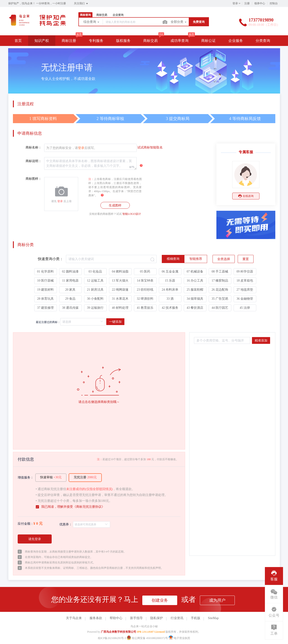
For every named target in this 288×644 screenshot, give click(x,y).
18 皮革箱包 (245, 281)
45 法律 (245, 308)
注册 (247, 3)
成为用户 (217, 600)
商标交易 (102, 15)
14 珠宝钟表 (145, 281)
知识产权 (42, 41)
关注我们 (81, 4)
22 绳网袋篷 (120, 290)
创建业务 (160, 600)
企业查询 (118, 15)
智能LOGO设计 (132, 214)
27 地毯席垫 (245, 290)
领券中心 (260, 3)
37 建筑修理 (46, 308)
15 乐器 (170, 281)
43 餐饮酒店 (195, 308)
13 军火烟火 (120, 281)
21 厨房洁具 (95, 290)
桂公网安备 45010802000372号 (148, 638)
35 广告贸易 (220, 299)
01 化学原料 (46, 272)
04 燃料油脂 (120, 272)
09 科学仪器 (245, 272)
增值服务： (26, 478)
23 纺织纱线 (145, 290)
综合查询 (92, 22)
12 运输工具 (95, 281)
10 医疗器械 (46, 281)
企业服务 (236, 41)
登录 (235, 3)
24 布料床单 (170, 290)
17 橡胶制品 (220, 281)
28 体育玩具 (46, 299)
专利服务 (96, 41)
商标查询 (85, 15)
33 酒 (170, 299)
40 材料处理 (120, 308)
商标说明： (34, 161)
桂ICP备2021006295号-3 (112, 638)
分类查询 (263, 41)
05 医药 (145, 272)
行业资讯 (177, 618)
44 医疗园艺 (220, 308)
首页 (18, 41)
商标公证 (208, 41)
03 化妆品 (95, 272)
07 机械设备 (195, 272)
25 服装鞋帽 (195, 290)
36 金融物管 (245, 299)
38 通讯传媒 (70, 308)
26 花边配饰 (220, 290)
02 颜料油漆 (70, 272)
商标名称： (34, 147)
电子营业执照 (179, 638)
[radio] (173, 259)
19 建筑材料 (46, 290)
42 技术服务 (170, 308)
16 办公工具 (195, 281)
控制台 (274, 3)
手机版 (196, 618)
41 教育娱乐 (145, 308)
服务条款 (96, 618)
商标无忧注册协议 (89, 507)
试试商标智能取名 (150, 147)
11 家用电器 (70, 281)
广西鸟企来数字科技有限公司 (119, 632)
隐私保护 (157, 618)
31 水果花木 (120, 299)
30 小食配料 (95, 299)
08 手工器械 (220, 272)
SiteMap (213, 618)
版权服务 (123, 41)
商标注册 (69, 41)
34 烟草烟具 (195, 299)
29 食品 (70, 299)
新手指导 (136, 618)
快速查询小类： (51, 259)
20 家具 (70, 290)
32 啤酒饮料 (145, 299)
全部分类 (179, 22)
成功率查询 (179, 41)
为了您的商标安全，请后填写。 (72, 148)
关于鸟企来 (74, 618)
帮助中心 (116, 618)
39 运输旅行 (95, 308)
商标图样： (34, 179)
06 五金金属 (170, 272)
